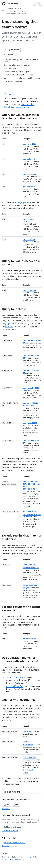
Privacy (28, 857)
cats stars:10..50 (29, 290)
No (16, 805)
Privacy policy (6, 809)
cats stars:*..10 (29, 239)
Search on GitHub (12, 9)
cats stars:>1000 (29, 144)
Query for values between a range (21, 263)
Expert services (15, 859)
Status (35, 857)
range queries (23, 202)
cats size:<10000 (29, 174)
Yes (7, 805)
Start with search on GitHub (16, 11)
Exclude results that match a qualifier (21, 537)
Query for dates (14, 309)
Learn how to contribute (10, 831)
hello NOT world (29, 639)
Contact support (9, 846)
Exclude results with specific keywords (21, 608)
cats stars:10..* (29, 219)
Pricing (5, 859)
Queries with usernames (20, 700)
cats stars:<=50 (29, 187)
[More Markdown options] (22, 50)
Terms (21, 857)
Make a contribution (13, 827)
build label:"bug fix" (14, 686)
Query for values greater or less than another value (21, 116)
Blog (24, 859)
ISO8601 (9, 326)
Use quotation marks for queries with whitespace (20, 659)
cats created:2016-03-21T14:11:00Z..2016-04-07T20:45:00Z (32, 514)
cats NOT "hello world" (15, 677)
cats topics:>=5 (29, 159)
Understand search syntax (16, 14)
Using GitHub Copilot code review (32, 770)
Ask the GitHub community (13, 843)
